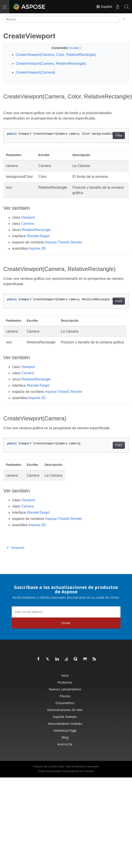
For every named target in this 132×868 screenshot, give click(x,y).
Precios (65, 696)
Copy (119, 135)
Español (104, 7)
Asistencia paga (65, 730)
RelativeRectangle (36, 230)
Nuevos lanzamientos (65, 689)
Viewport (28, 217)
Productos (65, 682)
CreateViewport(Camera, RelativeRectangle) (51, 64)
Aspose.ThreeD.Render (64, 242)
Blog (65, 737)
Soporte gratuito (65, 717)
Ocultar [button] (74, 48)
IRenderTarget (38, 236)
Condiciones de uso (73, 771)
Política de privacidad (50, 771)
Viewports (16, 548)
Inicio (65, 675)
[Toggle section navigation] (124, 19)
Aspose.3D (37, 248)
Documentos (65, 703)
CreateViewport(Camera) (35, 72)
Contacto (89, 771)
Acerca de (65, 744)
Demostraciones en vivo (65, 710)
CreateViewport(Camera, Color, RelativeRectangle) (56, 55)
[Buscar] (62, 19)
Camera (28, 224)
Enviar (66, 623)
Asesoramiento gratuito (65, 724)
